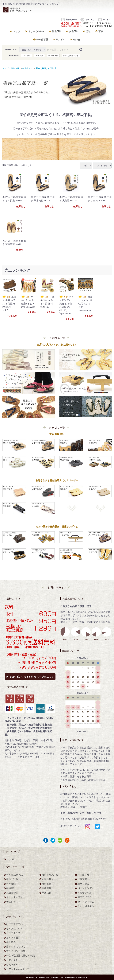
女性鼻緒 (47, 884)
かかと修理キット (71, 55)
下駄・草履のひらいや (68, 977)
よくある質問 (13, 938)
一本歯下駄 (42, 40)
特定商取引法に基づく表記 (20, 956)
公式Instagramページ (18, 969)
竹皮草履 (82, 879)
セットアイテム (86, 902)
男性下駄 (57, 31)
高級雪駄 (11, 888)
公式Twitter (12, 965)
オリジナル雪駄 (15, 897)
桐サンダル (83, 884)
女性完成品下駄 (50, 875)
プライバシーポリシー (18, 951)
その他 (76, 40)
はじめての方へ (36, 31)
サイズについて (15, 928)
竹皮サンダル (85, 893)
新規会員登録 (69, 20)
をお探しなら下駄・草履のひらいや (51, 11)
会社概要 (11, 942)
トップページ (13, 859)
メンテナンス (13, 933)
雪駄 (88, 31)
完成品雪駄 (12, 893)
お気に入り (87, 20)
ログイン (104, 20)
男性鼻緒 (11, 884)
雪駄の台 (11, 902)
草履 (101, 31)
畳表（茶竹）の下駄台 (46, 68)
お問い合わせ (13, 960)
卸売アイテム (85, 897)
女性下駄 (74, 31)
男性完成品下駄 (15, 875)
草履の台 (47, 893)
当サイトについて (16, 947)
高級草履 (39, 55)
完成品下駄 (27, 68)
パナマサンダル (86, 888)
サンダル (61, 40)
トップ (17, 31)
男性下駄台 (12, 879)
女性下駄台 (48, 879)
